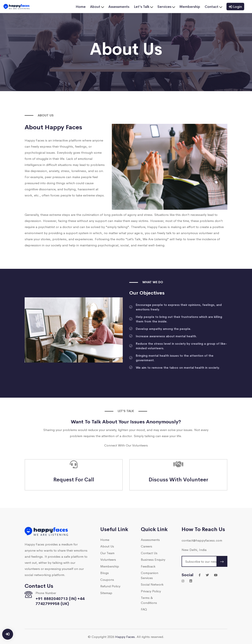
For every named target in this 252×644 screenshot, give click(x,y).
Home (81, 7)
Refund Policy (110, 586)
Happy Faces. (125, 636)
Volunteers (108, 559)
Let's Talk (144, 7)
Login (235, 7)
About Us (107, 546)
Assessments (119, 7)
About (97, 7)
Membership (190, 7)
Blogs (105, 573)
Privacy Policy (151, 591)
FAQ (144, 609)
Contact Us (149, 553)
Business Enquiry (153, 559)
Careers (146, 546)
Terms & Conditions (149, 600)
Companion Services (150, 575)
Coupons (107, 579)
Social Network (152, 584)
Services (166, 7)
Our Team (107, 553)
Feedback (148, 566)
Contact (213, 7)
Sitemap (106, 593)
